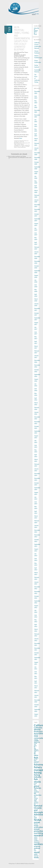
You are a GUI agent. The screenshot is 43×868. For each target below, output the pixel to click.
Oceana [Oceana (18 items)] (36, 824)
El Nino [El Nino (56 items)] (36, 754)
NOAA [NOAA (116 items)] (38, 820)
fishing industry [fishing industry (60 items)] (38, 776)
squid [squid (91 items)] (37, 852)
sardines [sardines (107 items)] (38, 844)
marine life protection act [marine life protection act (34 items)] (38, 794)
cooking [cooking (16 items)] (36, 739)
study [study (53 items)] (36, 857)
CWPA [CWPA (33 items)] (36, 741)
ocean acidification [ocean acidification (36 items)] (38, 826)
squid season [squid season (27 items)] (36, 855)
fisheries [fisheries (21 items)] (36, 763)
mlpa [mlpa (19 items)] (35, 801)
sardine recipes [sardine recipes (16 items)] (36, 839)
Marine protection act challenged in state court (20, 158)
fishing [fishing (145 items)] (38, 772)
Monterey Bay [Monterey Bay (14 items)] (36, 804)
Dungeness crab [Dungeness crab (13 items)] (36, 751)
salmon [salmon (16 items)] (36, 837)
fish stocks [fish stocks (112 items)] (37, 780)
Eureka (18, 144)
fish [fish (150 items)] (36, 758)
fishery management (19, 145)
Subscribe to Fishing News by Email (36, 31)
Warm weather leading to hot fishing (16, 156)
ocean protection (21, 147)
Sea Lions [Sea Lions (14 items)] (35, 850)
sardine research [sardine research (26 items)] (37, 841)
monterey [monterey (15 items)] (36, 802)
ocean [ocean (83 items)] (37, 822)
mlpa (23, 146)
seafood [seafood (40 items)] (37, 848)
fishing (23, 145)
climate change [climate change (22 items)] (36, 736)
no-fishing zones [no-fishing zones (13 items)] (35, 817)
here (21, 138)
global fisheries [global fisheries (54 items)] (38, 787)
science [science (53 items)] (37, 846)
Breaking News (23, 141)
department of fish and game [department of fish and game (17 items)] (37, 744)
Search (34, 15)
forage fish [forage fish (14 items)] (35, 784)
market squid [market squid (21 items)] (36, 799)
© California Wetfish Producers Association (24, 864)
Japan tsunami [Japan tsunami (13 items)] (36, 790)
